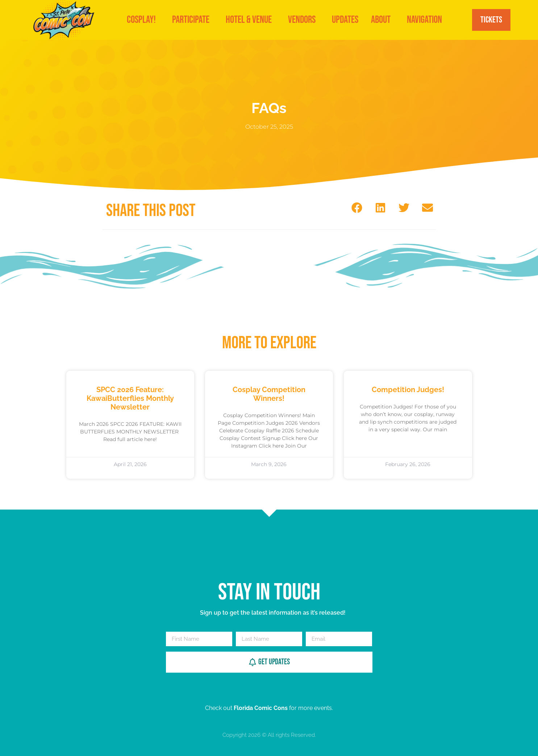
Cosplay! (143, 20)
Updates (345, 20)
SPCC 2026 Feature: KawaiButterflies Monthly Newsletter (130, 398)
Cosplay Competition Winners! (269, 394)
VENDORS (304, 20)
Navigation (426, 20)
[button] (357, 207)
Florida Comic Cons (261, 708)
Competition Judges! (408, 390)
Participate (193, 20)
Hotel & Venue (251, 20)
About (383, 20)
